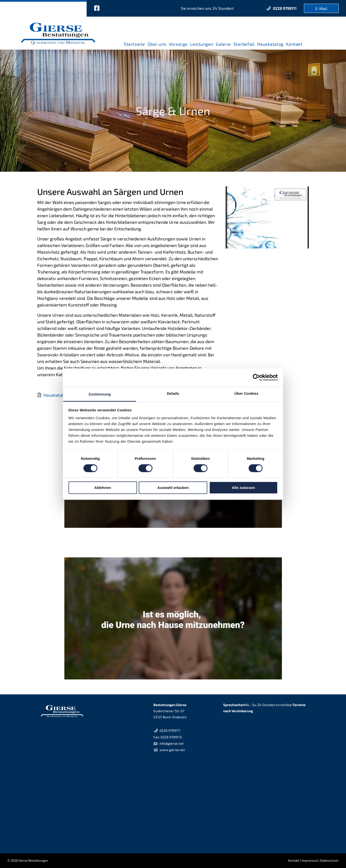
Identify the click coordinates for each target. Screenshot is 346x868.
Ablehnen (103, 488)
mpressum (310, 860)
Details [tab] (173, 393)
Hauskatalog (56, 395)
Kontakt (294, 860)
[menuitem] (134, 43)
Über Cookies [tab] (246, 393)
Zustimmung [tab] (100, 394)
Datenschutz (329, 860)
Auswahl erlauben (173, 488)
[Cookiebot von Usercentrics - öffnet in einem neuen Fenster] (256, 377)
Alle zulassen (243, 488)
